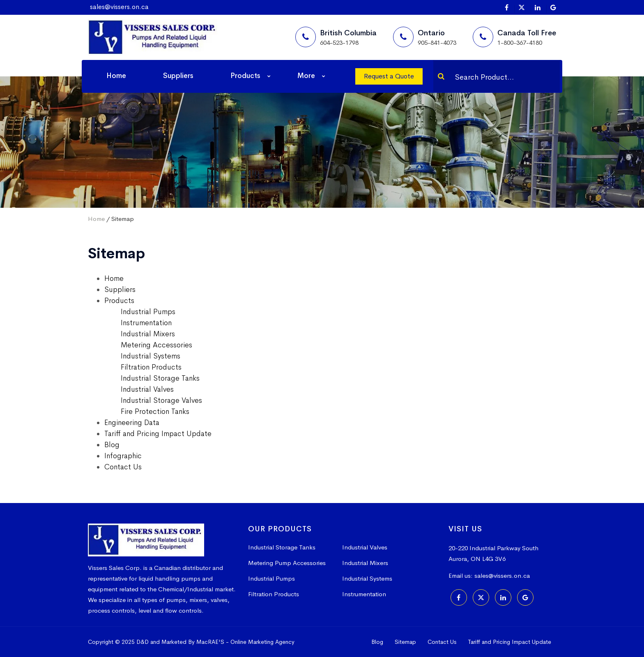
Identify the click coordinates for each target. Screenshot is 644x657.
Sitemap (405, 642)
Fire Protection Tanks (155, 411)
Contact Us (123, 467)
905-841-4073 (437, 42)
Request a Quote (389, 76)
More (306, 76)
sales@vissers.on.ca (119, 7)
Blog (112, 445)
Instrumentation (146, 323)
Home (116, 76)
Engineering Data (132, 423)
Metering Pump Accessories (287, 563)
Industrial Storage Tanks (160, 378)
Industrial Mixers (148, 334)
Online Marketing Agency (262, 642)
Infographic (123, 456)
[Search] (441, 76)
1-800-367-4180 (520, 42)
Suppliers (178, 76)
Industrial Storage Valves (161, 400)
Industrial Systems (151, 356)
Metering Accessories (156, 345)
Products (245, 76)
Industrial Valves (147, 389)
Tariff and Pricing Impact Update (158, 434)
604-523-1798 (339, 42)
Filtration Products (151, 367)
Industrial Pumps (148, 312)
